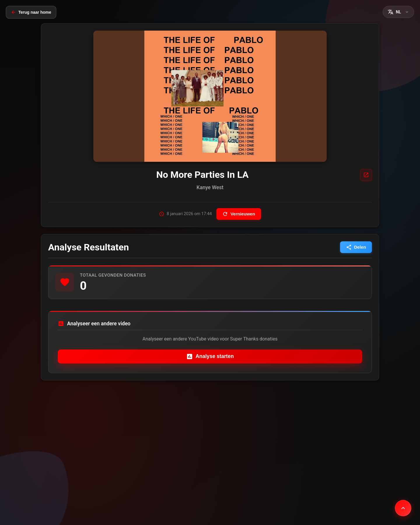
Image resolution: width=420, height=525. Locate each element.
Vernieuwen (239, 214)
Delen (356, 247)
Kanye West (210, 187)
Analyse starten (210, 357)
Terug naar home (31, 12)
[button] (398, 12)
